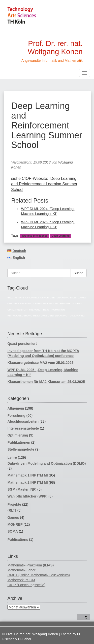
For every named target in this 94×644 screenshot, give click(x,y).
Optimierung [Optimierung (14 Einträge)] (32, 310)
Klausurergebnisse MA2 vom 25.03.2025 (40, 363)
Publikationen (19, 442)
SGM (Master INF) (22, 489)
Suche (78, 273)
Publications (18, 540)
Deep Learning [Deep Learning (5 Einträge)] (59, 298)
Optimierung (18, 435)
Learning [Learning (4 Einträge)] (26, 303)
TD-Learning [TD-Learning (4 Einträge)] (76, 316)
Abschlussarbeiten (23, 421)
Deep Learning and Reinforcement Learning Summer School (44, 184)
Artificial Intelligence (35, 236)
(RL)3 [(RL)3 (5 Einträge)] (10, 298)
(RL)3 (12, 510)
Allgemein (16, 408)
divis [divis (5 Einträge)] (73, 298)
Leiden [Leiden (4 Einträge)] (38, 303)
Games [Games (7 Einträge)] (82, 298)
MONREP (15, 524)
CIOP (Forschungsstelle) (26, 585)
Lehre (12, 457)
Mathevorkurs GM (21, 580)
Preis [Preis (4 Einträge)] (45, 310)
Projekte (14, 504)
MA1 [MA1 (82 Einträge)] (46, 303)
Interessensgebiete (23, 428)
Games (13, 518)
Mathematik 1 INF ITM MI (28, 475)
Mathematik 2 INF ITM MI (28, 482)
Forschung (16, 415)
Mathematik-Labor (21, 570)
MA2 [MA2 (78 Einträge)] (52, 303)
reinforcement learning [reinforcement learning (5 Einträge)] (50, 316)
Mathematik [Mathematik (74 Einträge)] (63, 303)
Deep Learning (61, 236)
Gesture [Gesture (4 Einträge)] (13, 303)
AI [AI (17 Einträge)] (16, 298)
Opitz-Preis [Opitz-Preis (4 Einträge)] (15, 310)
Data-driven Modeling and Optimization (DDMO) (47, 463)
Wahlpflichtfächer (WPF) (27, 496)
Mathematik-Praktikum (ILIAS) (31, 565)
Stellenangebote (21, 449)
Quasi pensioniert (22, 344)
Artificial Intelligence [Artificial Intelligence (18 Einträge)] (33, 298)
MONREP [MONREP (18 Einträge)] (77, 303)
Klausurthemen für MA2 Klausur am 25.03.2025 (46, 382)
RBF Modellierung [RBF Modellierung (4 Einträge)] (20, 316)
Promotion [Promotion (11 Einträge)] (57, 310)
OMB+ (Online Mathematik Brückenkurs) (39, 575)
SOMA (13, 531)
